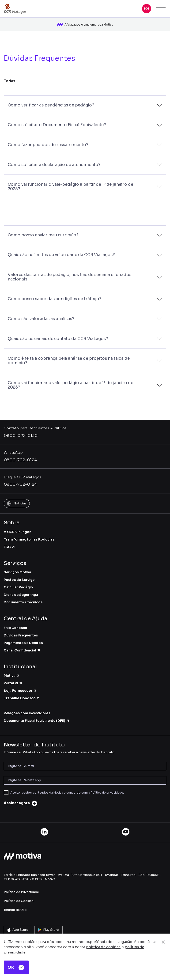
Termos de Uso (15, 908)
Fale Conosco (15, 626)
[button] (147, 9)
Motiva (12, 674)
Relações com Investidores (27, 712)
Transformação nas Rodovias (29, 538)
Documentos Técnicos (23, 601)
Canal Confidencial (22, 649)
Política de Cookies (19, 899)
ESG (9, 545)
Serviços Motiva (17, 571)
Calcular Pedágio (18, 586)
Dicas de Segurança (21, 593)
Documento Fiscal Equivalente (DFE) (37, 719)
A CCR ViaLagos (17, 530)
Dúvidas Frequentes (21, 634)
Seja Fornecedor (20, 689)
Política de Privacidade (21, 890)
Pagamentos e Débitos (23, 641)
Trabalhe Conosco (22, 697)
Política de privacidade (107, 791)
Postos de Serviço (19, 578)
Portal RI (13, 682)
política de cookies (103, 947)
